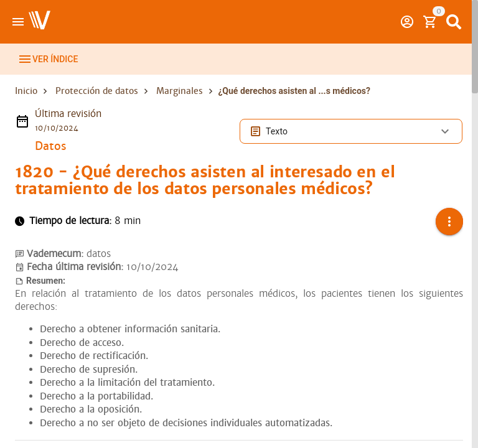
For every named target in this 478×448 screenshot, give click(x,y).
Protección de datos (97, 105)
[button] (449, 235)
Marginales (180, 105)
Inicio (26, 105)
